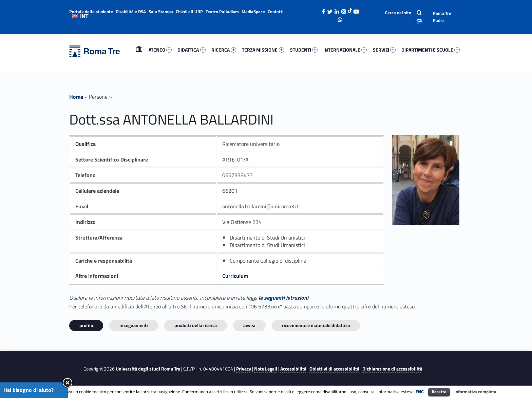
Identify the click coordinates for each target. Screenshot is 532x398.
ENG (420, 392)
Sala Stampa (161, 12)
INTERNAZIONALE (345, 50)
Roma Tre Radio (442, 17)
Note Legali (266, 369)
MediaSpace (253, 12)
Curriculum (235, 276)
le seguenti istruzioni (283, 298)
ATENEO (160, 50)
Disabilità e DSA (131, 12)
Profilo (86, 325)
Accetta (439, 392)
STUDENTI (304, 50)
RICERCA (224, 50)
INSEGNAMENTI (134, 325)
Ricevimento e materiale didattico (316, 325)
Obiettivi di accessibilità (334, 369)
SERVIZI (384, 50)
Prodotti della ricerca (196, 325)
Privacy (244, 369)
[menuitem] (139, 50)
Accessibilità (293, 369)
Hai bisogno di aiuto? (28, 390)
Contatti (275, 12)
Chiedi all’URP (189, 12)
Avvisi (249, 325)
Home (139, 50)
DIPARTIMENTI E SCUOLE (431, 50)
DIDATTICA (191, 50)
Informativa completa (475, 392)
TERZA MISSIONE (263, 50)
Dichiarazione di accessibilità (392, 369)
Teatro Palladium (222, 12)
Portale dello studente (91, 12)
